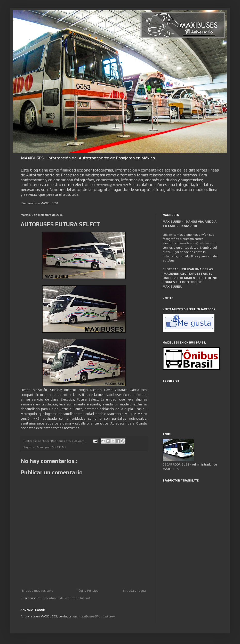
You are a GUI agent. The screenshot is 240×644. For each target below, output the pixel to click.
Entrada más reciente (38, 591)
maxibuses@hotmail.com (198, 243)
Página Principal (88, 591)
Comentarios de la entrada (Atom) (65, 598)
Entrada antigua (134, 591)
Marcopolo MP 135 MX (52, 447)
